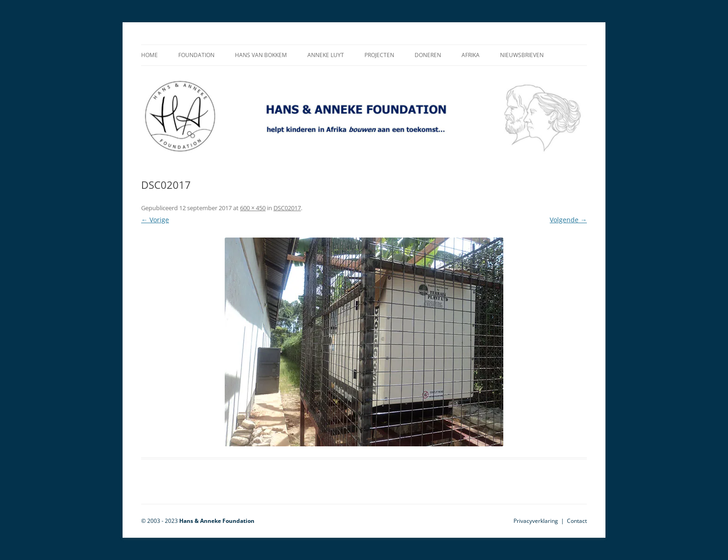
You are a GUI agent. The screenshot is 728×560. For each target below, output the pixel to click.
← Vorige (155, 220)
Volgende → (568, 220)
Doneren (428, 55)
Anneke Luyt (326, 55)
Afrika (471, 55)
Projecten (379, 55)
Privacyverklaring (536, 521)
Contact (577, 521)
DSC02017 (287, 208)
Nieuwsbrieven (522, 55)
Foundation (196, 55)
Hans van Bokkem (261, 55)
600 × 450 (253, 208)
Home (149, 55)
